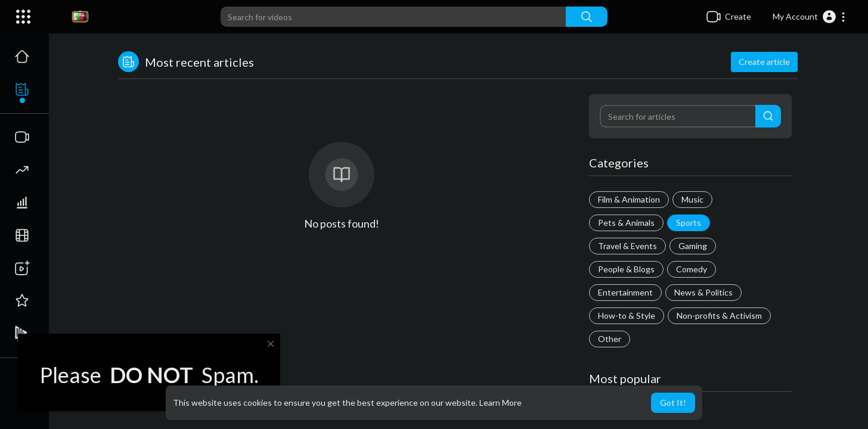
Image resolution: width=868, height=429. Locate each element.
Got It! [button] (673, 402)
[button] (809, 17)
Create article (764, 62)
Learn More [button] (500, 402)
